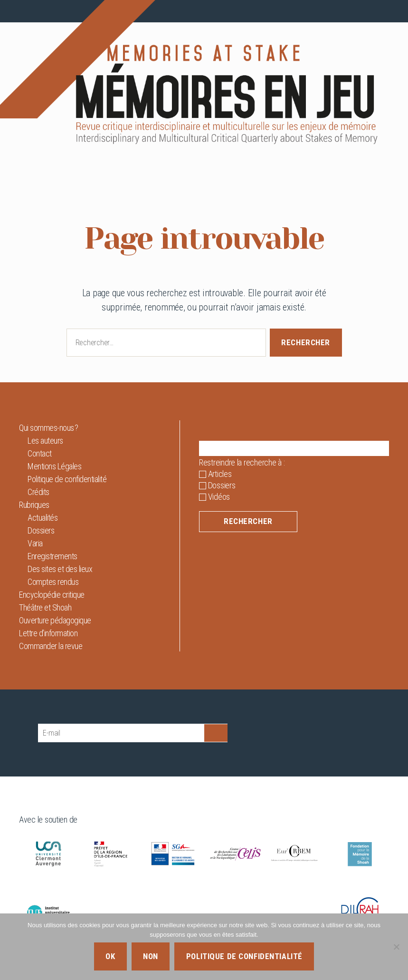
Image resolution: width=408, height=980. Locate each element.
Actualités (43, 518)
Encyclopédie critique (52, 595)
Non (151, 956)
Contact (40, 453)
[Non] (396, 947)
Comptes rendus (53, 582)
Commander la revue (51, 646)
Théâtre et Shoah (45, 607)
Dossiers (41, 530)
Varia (35, 543)
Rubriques (34, 505)
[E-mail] (121, 733)
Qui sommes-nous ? (49, 428)
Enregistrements (52, 556)
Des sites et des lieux (60, 569)
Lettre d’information (48, 633)
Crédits (38, 492)
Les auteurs (45, 441)
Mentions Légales (54, 466)
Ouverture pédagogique (55, 620)
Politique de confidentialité (67, 479)
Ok (110, 956)
